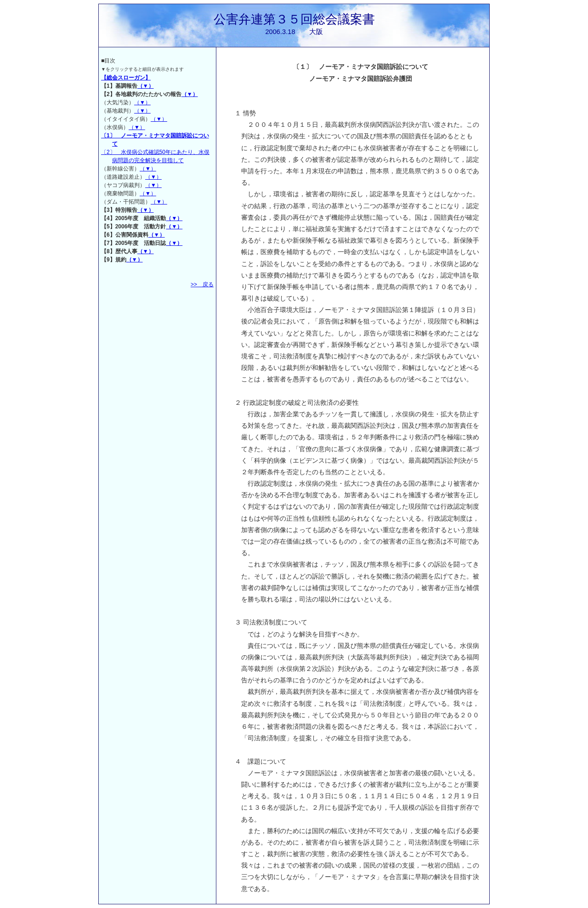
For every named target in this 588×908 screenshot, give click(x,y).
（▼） (146, 86)
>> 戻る (202, 284)
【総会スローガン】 (126, 78)
